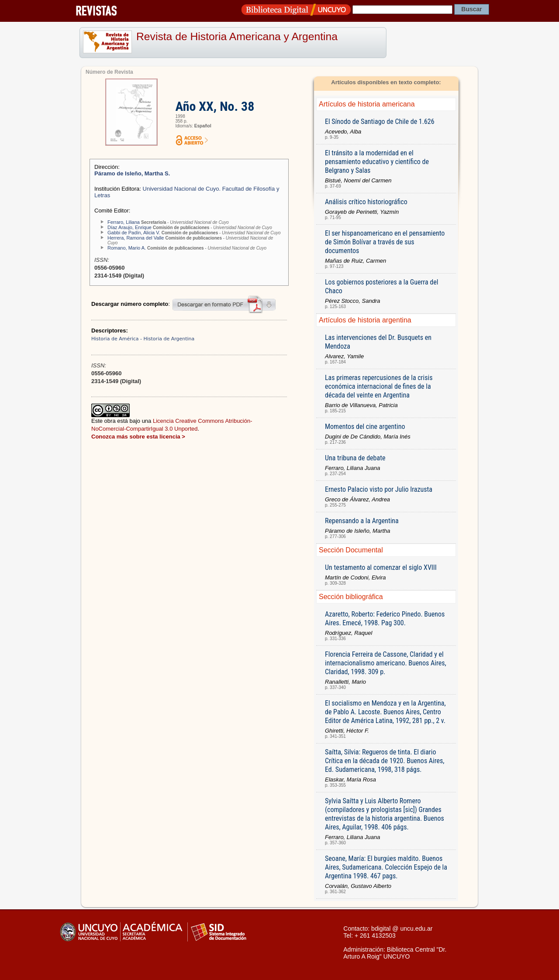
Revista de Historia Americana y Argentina (237, 36)
